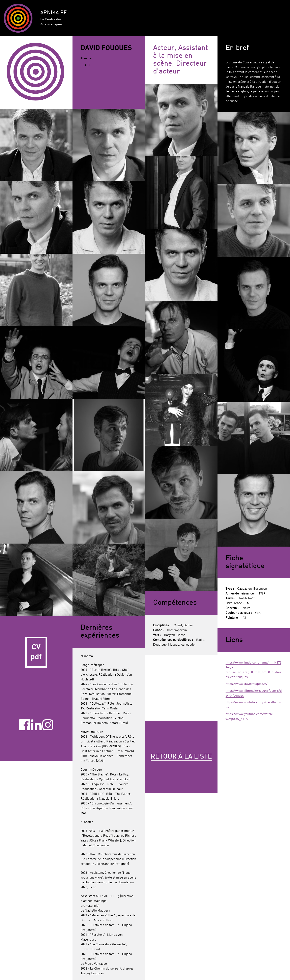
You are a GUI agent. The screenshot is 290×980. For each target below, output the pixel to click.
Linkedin (36, 725)
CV (36, 652)
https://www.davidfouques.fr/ (246, 684)
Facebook (25, 725)
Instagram (48, 725)
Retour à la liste (181, 757)
